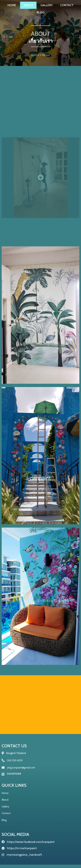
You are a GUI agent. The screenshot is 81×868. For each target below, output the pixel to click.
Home (35, 57)
